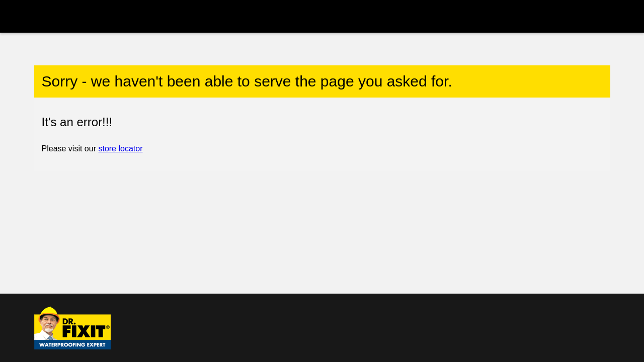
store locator (120, 149)
